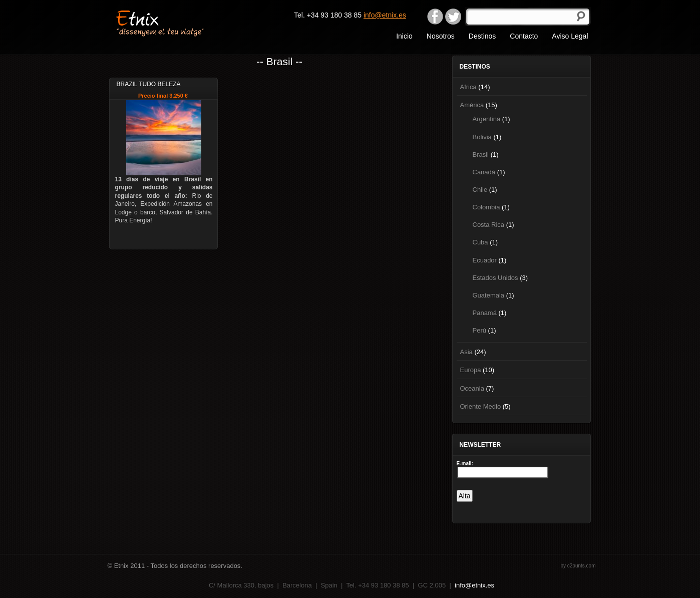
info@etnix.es (385, 15)
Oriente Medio (481, 406)
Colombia (486, 207)
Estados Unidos (495, 278)
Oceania (472, 388)
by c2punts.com (578, 566)
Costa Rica (489, 225)
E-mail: (465, 464)
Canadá (484, 172)
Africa (468, 87)
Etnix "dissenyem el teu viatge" (178, 23)
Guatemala (489, 295)
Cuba (480, 242)
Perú (479, 330)
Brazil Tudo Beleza (149, 84)
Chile (480, 190)
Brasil (481, 155)
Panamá (485, 313)
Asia (466, 352)
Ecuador (485, 260)
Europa (471, 370)
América (472, 105)
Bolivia (482, 137)
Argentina (487, 119)
